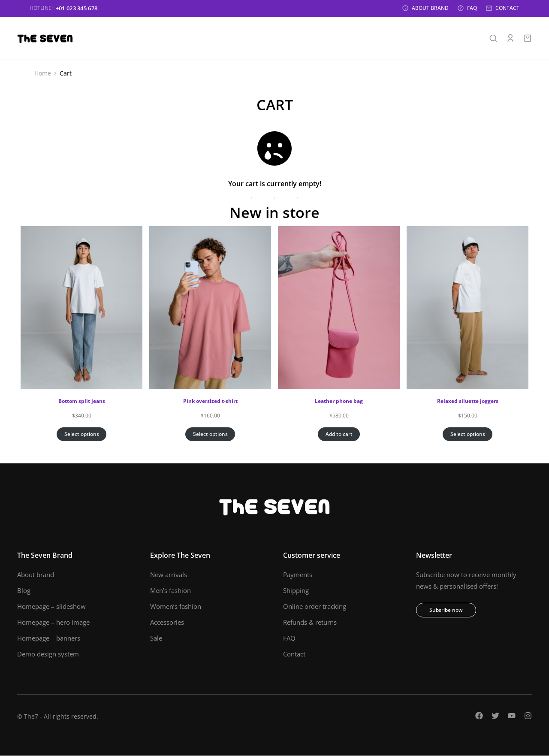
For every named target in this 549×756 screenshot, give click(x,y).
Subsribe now (446, 610)
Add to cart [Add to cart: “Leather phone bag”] (339, 434)
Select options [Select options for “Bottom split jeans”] (82, 434)
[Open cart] (528, 39)
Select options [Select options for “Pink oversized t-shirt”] (210, 434)
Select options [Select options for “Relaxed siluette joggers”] (468, 434)
